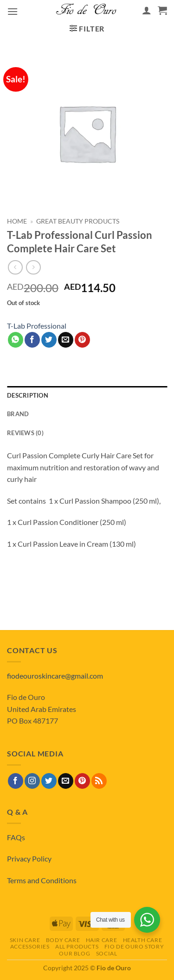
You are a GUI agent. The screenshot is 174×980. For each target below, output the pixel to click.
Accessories (30, 946)
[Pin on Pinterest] (82, 340)
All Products (77, 946)
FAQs (16, 837)
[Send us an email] (66, 781)
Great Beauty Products (78, 221)
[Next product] (15, 267)
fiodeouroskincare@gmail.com (55, 676)
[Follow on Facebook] (16, 781)
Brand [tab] (18, 414)
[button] (13, 11)
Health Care (143, 940)
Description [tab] (28, 395)
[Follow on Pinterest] (82, 781)
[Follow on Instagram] (32, 781)
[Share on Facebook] (32, 340)
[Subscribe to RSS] (99, 781)
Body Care (63, 940)
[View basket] (162, 10)
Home (17, 221)
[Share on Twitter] (49, 340)
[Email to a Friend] (66, 340)
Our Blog (74, 953)
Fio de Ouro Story (134, 946)
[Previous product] (33, 267)
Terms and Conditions (42, 880)
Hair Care (102, 940)
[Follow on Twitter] (49, 781)
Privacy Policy (29, 858)
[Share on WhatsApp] (16, 340)
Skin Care (25, 940)
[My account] (147, 10)
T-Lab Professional (37, 326)
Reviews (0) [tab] (25, 433)
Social (107, 953)
